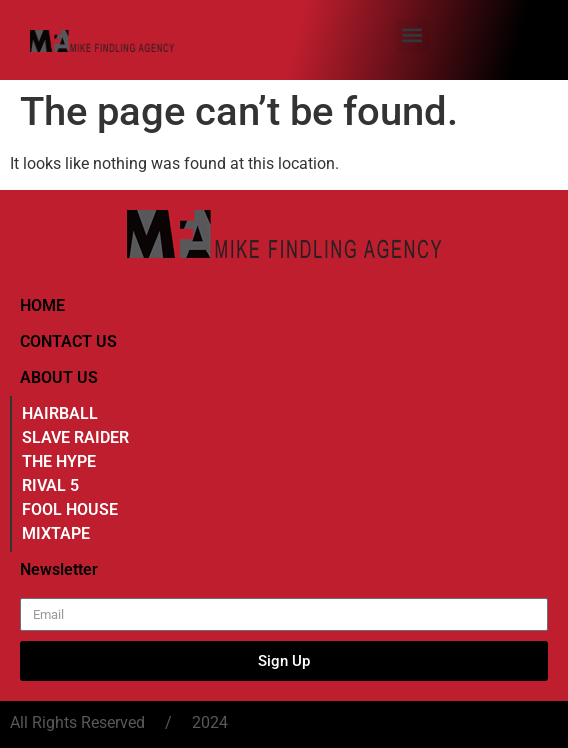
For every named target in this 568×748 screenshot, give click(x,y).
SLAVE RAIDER (75, 437)
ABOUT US (59, 377)
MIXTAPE (56, 533)
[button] (412, 35)
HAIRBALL (60, 413)
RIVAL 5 (50, 485)
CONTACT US (68, 341)
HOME (42, 305)
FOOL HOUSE (70, 509)
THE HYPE (59, 461)
